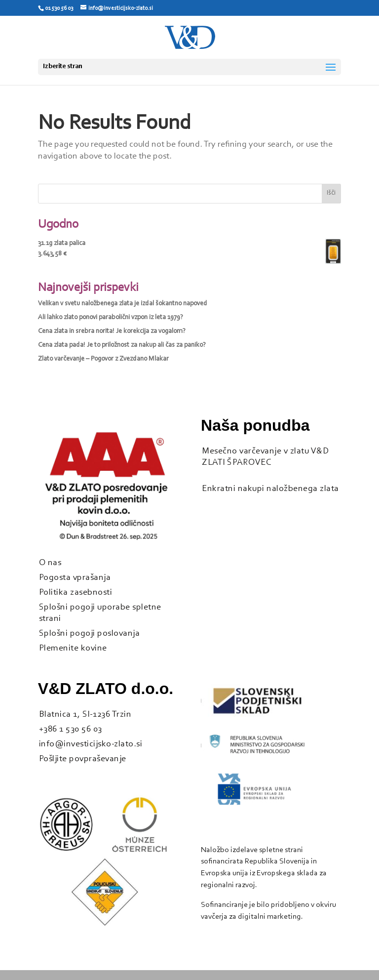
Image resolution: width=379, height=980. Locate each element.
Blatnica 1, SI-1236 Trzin (85, 715)
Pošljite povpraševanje (83, 759)
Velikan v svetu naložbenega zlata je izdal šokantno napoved (123, 304)
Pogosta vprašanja (75, 578)
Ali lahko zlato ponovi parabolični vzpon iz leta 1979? (111, 318)
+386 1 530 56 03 (71, 729)
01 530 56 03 (59, 8)
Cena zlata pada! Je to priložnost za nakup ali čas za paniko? (122, 345)
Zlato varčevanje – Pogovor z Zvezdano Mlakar (103, 359)
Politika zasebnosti (76, 592)
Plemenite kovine (73, 648)
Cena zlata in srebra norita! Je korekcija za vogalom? (112, 331)
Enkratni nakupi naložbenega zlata (270, 489)
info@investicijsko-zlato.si (91, 744)
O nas (50, 563)
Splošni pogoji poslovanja (90, 633)
